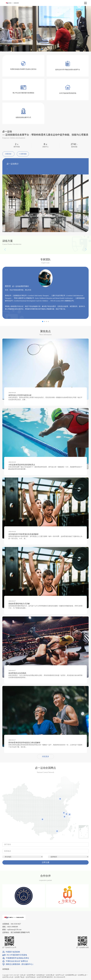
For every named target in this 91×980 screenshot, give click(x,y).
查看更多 (8, 154)
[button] (78, 292)
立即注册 (45, 862)
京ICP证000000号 (59, 977)
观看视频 (23, 154)
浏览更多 (45, 756)
